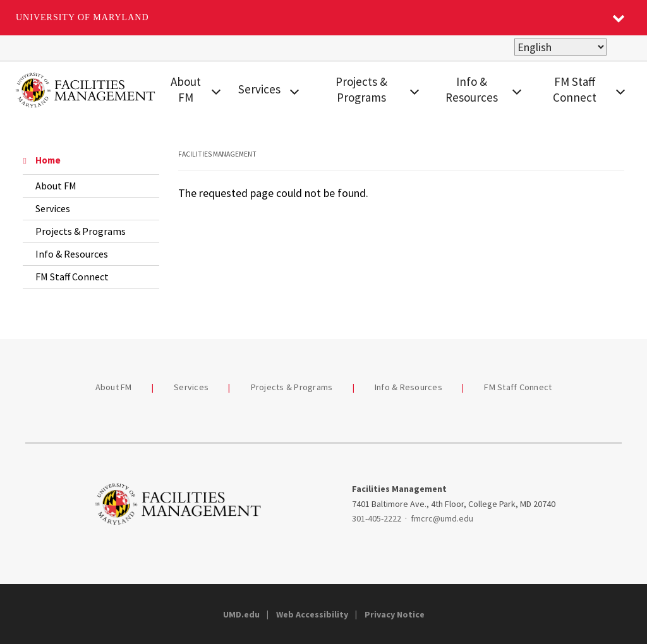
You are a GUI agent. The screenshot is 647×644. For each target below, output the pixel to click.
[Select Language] (560, 47)
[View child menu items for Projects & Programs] (414, 90)
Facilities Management (217, 154)
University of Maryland (82, 17)
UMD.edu (241, 614)
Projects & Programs (361, 89)
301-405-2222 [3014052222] (377, 518)
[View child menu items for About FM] (216, 90)
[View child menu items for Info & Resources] (517, 90)
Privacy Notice (395, 614)
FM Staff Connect (575, 89)
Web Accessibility (312, 614)
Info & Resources (472, 89)
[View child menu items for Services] (294, 90)
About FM (186, 89)
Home (42, 160)
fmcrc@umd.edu (442, 518)
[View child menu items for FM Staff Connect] (621, 90)
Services (259, 89)
